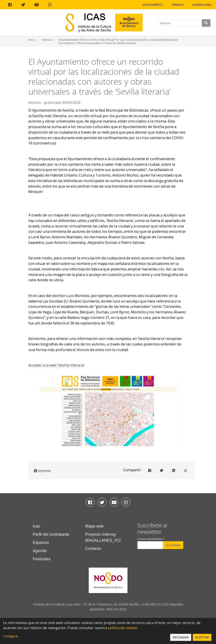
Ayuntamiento (152, 5)
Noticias (47, 40)
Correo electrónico (151, 539)
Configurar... (12, 636)
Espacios (41, 543)
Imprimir (42, 471)
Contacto (93, 549)
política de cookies (123, 628)
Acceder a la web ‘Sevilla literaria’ (56, 365)
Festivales (42, 559)
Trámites (177, 5)
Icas (36, 526)
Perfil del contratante (51, 534)
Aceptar (202, 637)
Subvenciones (202, 5)
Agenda (40, 551)
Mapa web (94, 526)
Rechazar (181, 637)
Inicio (32, 40)
